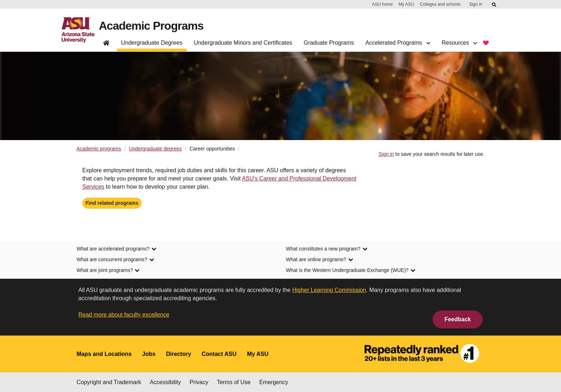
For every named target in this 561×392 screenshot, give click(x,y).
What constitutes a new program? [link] (327, 249)
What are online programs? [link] (319, 259)
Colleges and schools (440, 4)
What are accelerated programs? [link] (116, 249)
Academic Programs (151, 26)
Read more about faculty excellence (124, 315)
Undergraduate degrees (155, 149)
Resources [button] (459, 43)
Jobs (149, 354)
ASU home (382, 4)
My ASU (406, 4)
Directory (179, 354)
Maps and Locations (104, 354)
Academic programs (99, 149)
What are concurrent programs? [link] (115, 259)
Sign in (476, 4)
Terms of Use (234, 382)
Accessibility (165, 382)
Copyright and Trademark (109, 382)
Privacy (199, 382)
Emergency (274, 382)
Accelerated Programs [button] (398, 43)
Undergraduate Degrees (152, 43)
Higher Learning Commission (329, 290)
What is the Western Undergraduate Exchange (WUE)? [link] (351, 270)
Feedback (458, 319)
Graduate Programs (329, 43)
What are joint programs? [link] (108, 270)
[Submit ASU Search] (494, 5)
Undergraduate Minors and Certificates (243, 43)
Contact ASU (219, 354)
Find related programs (112, 203)
